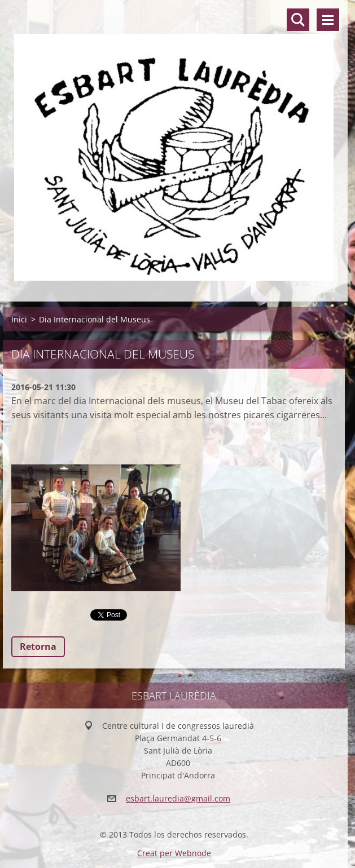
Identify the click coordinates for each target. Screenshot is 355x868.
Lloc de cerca (298, 20)
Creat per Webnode (174, 853)
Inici (19, 319)
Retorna (38, 646)
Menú (328, 20)
